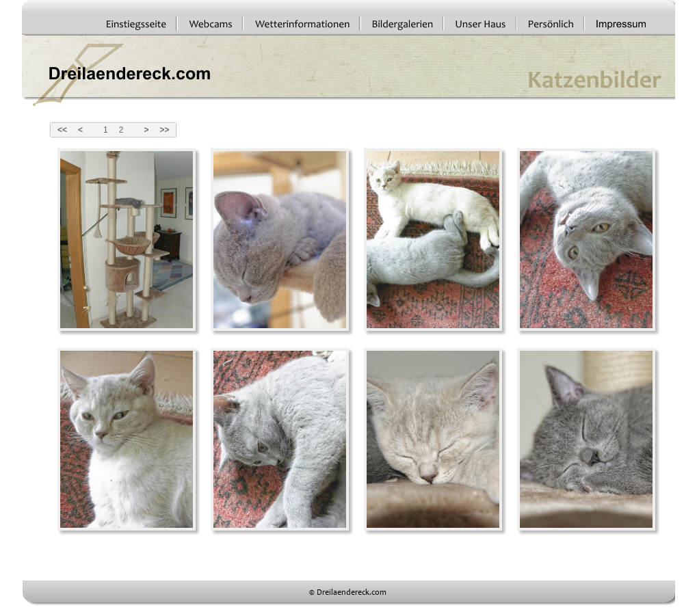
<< (62, 130)
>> (164, 130)
